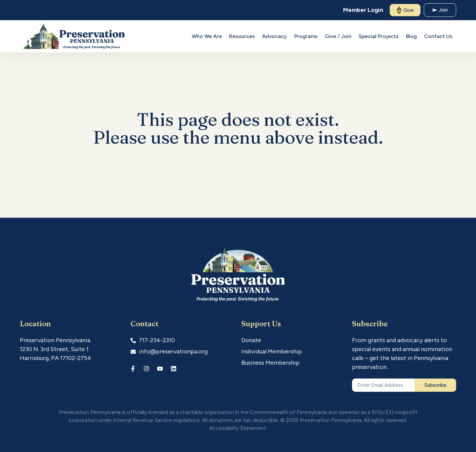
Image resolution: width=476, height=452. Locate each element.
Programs (306, 36)
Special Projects (379, 36)
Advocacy (275, 36)
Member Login (363, 10)
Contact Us (438, 36)
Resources (242, 36)
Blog (411, 36)
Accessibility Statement (238, 428)
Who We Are (207, 36)
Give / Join (338, 36)
